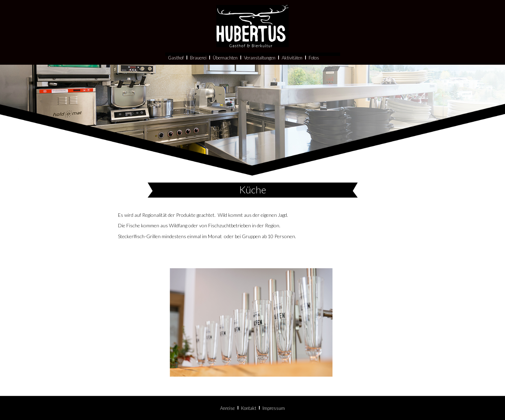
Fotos (314, 71)
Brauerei (198, 71)
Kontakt (249, 408)
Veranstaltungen (260, 71)
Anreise (227, 408)
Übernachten (225, 71)
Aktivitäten (292, 71)
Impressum (274, 408)
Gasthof (176, 71)
